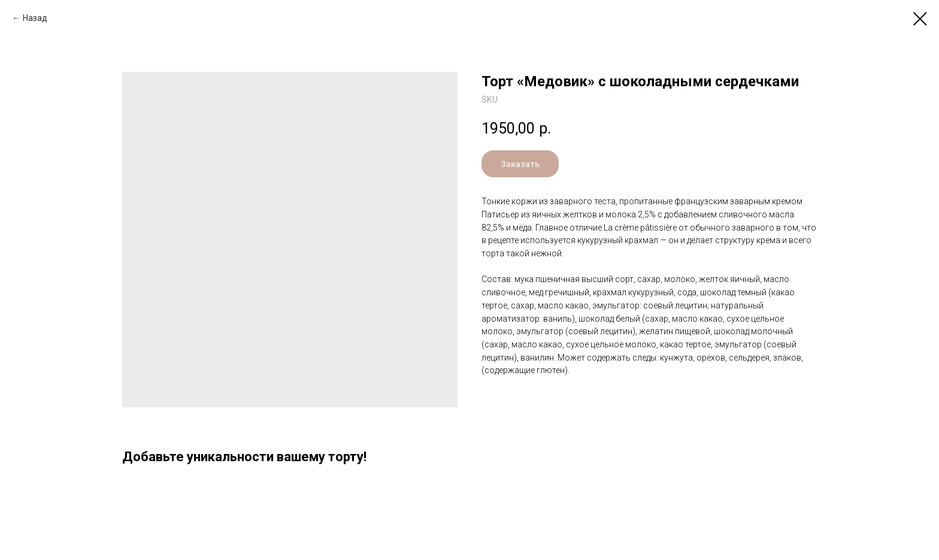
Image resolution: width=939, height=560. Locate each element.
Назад (35, 18)
